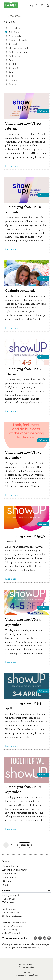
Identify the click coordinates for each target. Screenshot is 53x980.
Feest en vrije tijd (17, 36)
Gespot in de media (18, 40)
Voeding (13, 80)
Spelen (12, 76)
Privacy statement (27, 964)
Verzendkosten (10, 866)
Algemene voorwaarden (27, 962)
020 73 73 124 (9, 899)
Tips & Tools (16, 16)
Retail (5, 885)
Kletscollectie (15, 44)
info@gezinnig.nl (10, 895)
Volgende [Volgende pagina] (25, 845)
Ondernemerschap (18, 52)
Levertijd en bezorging (14, 870)
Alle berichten (15, 28)
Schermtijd (14, 68)
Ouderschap (14, 56)
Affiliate (7, 881)
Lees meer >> (12, 166)
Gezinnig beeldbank (20, 291)
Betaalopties (9, 874)
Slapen (12, 72)
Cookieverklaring (27, 967)
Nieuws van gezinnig (19, 48)
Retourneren (9, 878)
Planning (13, 60)
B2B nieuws (14, 32)
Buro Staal (33, 975)
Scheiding (13, 64)
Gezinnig (26, 972)
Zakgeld (12, 84)
